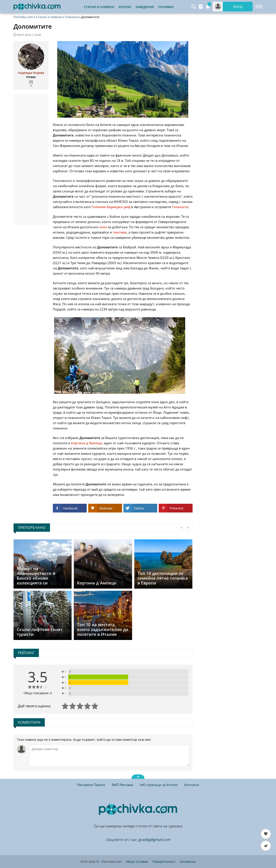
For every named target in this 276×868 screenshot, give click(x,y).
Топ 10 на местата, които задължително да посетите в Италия (103, 629)
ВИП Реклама (122, 785)
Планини (72, 17)
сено (103, 227)
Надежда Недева (31, 73)
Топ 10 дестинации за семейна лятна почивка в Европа (163, 578)
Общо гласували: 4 (38, 693)
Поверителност (164, 862)
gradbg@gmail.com (154, 840)
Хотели (125, 7)
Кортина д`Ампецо (87, 443)
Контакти (192, 785)
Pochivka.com (23, 17)
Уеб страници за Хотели (159, 785)
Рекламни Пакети (91, 785)
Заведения (145, 7)
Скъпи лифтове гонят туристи (40, 632)
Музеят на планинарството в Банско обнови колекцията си (36, 576)
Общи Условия (137, 862)
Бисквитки (188, 862)
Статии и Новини (99, 7)
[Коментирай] (109, 756)
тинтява (120, 232)
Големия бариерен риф (111, 207)
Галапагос (180, 207)
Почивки (166, 7)
